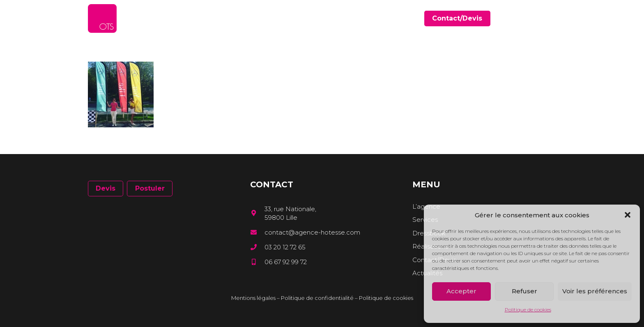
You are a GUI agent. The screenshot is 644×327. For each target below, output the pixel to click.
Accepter (461, 291)
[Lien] (102, 18)
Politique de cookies (528, 310)
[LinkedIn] (542, 18)
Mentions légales (253, 298)
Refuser (524, 291)
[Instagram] (553, 19)
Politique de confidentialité (317, 298)
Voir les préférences (595, 291)
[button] (628, 215)
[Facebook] (530, 18)
